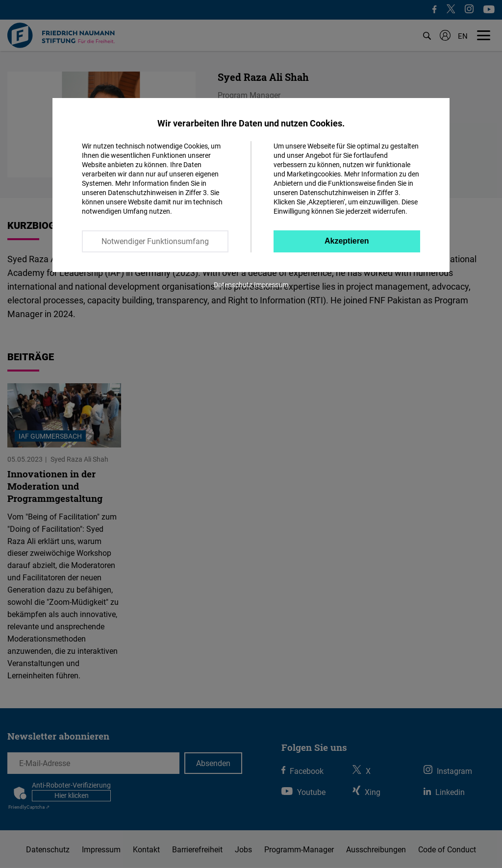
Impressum (271, 285)
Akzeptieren (347, 241)
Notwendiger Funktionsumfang (155, 241)
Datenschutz (233, 285)
